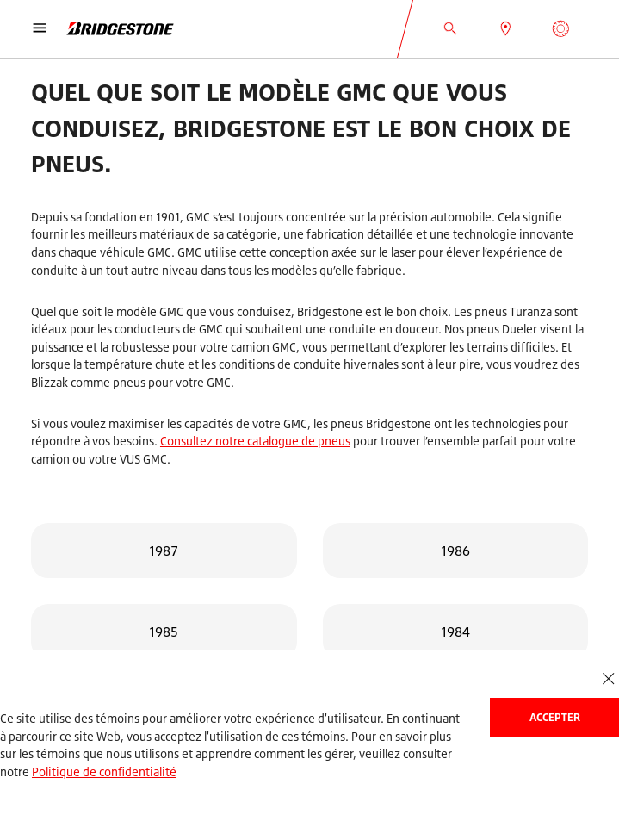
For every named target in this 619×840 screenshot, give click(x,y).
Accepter (555, 717)
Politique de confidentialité (104, 772)
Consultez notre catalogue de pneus (255, 441)
